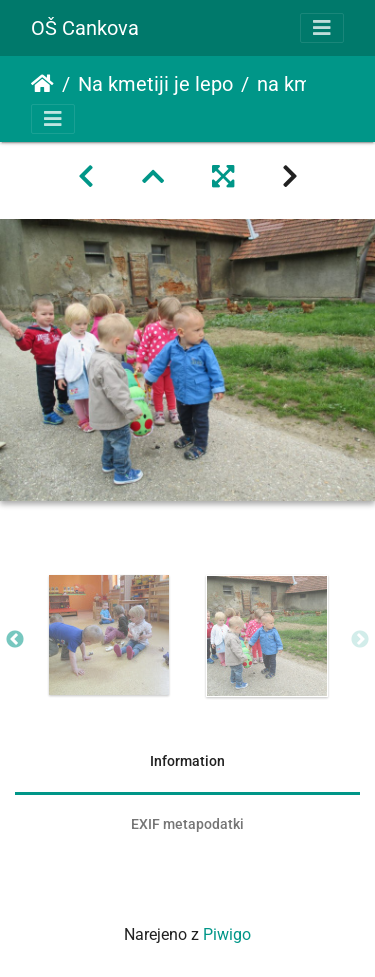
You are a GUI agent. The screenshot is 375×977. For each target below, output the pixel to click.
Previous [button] (15, 640)
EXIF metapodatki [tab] (187, 824)
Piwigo (227, 934)
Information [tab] (187, 761)
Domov (42, 84)
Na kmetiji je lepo (155, 84)
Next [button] (360, 640)
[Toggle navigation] (322, 28)
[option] (109, 635)
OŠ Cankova (85, 28)
